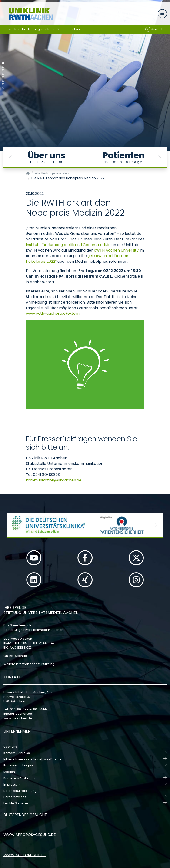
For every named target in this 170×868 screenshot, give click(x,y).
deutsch (155, 29)
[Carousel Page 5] (3, 77)
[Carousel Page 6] (3, 81)
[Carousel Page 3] (3, 70)
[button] (10, 158)
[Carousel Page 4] (3, 74)
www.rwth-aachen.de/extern (53, 313)
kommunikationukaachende (54, 480)
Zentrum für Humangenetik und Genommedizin (44, 29)
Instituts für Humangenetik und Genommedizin (68, 245)
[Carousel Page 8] (3, 88)
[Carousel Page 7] (3, 84)
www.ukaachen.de (18, 718)
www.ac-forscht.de (25, 855)
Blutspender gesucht (25, 815)
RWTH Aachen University (116, 250)
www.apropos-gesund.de (30, 835)
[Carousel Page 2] (3, 67)
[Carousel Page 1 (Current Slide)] (3, 63)
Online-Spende (15, 656)
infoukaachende (18, 714)
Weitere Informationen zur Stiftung (29, 664)
